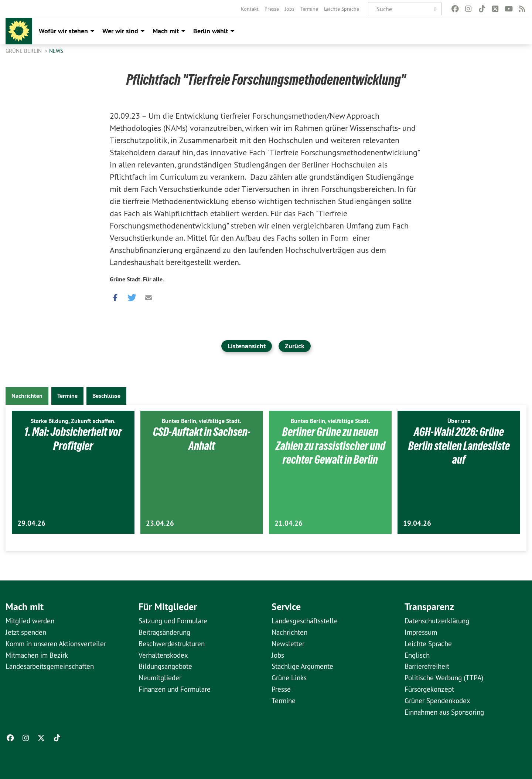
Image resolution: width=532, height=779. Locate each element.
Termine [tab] (67, 396)
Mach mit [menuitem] (166, 31)
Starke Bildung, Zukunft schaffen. (73, 421)
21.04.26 (289, 523)
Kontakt (250, 9)
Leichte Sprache (342, 9)
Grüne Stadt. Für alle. (137, 279)
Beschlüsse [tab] (106, 396)
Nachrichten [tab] (27, 396)
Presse (272, 9)
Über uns (459, 421)
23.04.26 (160, 523)
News (56, 51)
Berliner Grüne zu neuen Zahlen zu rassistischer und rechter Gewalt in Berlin (330, 446)
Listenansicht (247, 346)
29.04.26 (31, 523)
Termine (309, 9)
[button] (115, 296)
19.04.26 (417, 523)
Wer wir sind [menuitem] (120, 31)
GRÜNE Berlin (24, 51)
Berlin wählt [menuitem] (211, 31)
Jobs (290, 9)
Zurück (295, 346)
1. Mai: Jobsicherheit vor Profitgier (73, 439)
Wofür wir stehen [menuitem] (63, 31)
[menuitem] (250, 9)
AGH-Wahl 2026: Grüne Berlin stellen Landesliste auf (459, 446)
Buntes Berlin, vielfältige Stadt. (202, 421)
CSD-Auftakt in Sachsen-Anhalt (202, 439)
